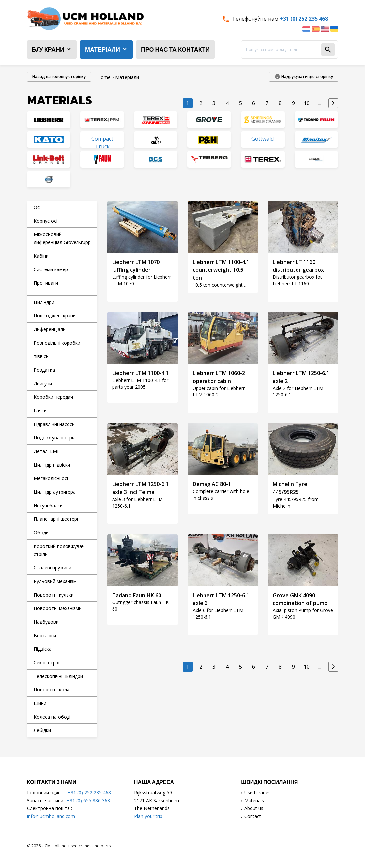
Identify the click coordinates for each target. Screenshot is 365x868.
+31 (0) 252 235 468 (304, 19)
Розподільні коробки (57, 343)
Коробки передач (53, 397)
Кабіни (41, 256)
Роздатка (44, 370)
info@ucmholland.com (51, 816)
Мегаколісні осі (51, 478)
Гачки (40, 411)
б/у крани (48, 49)
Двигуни (43, 383)
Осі (37, 207)
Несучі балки (48, 505)
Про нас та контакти (175, 49)
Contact (253, 816)
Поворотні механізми (58, 608)
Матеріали (103, 49)
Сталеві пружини (53, 568)
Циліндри (44, 302)
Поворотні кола (52, 690)
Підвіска (43, 649)
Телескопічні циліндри (58, 676)
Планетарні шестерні (57, 519)
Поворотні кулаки (54, 595)
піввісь (41, 356)
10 (307, 103)
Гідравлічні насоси (54, 424)
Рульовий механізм (55, 581)
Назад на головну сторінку (59, 77)
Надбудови (46, 622)
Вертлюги (45, 635)
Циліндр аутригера (55, 492)
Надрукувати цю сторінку (307, 77)
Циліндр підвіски (52, 465)
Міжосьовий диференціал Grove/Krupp (62, 238)
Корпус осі (46, 221)
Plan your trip (148, 816)
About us (254, 808)
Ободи (41, 533)
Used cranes (257, 792)
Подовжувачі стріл (55, 438)
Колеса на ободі (52, 717)
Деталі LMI (46, 451)
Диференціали (50, 329)
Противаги (46, 283)
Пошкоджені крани (55, 316)
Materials (254, 800)
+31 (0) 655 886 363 (88, 800)
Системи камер (51, 269)
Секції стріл (46, 662)
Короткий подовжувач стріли (59, 550)
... (320, 103)
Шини (40, 703)
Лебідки (42, 730)
